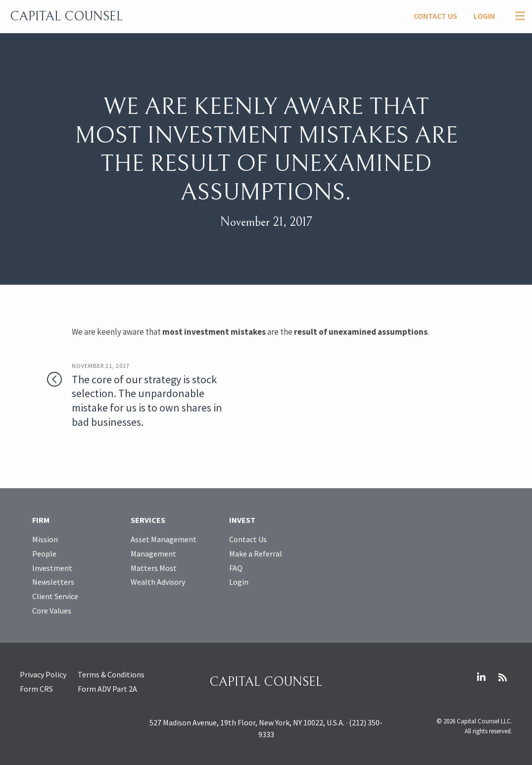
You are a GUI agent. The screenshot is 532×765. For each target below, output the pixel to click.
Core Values (52, 611)
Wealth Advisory (158, 582)
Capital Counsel (66, 16)
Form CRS (36, 689)
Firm (41, 520)
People (44, 554)
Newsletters (53, 582)
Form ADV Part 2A (107, 689)
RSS (502, 677)
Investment (52, 568)
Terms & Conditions (111, 674)
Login (484, 16)
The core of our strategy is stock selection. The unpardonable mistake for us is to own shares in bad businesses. (149, 395)
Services (148, 520)
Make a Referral (256, 554)
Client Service (55, 596)
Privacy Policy (43, 674)
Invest (242, 520)
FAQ (236, 568)
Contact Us (435, 16)
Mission (45, 539)
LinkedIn (481, 677)
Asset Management (164, 539)
